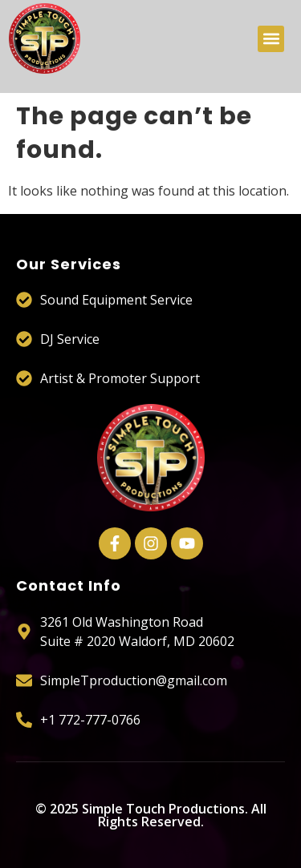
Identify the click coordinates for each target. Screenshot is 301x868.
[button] (271, 39)
